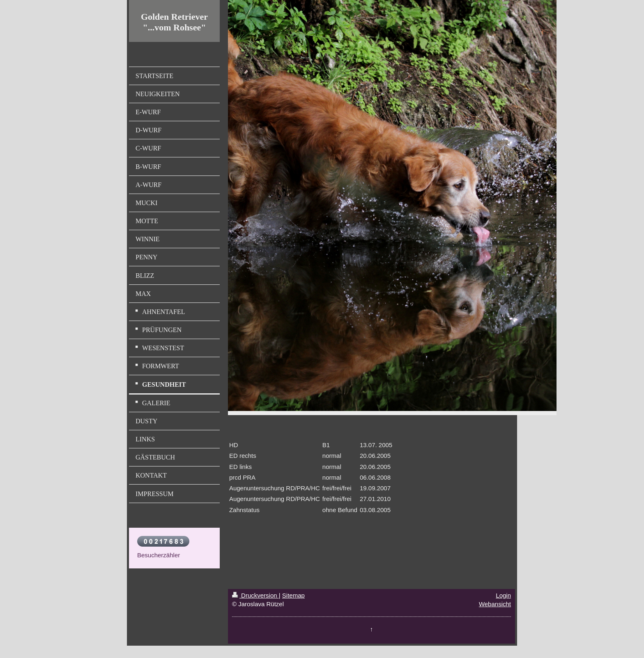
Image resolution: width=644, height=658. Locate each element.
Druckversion (255, 595)
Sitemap (293, 595)
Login (503, 595)
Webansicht (495, 604)
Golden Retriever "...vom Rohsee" (174, 22)
